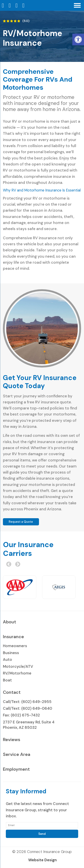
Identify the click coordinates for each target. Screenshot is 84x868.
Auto (8, 659)
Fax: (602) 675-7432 (21, 715)
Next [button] (17, 564)
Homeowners (15, 646)
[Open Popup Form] (17, 5)
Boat (7, 680)
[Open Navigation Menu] (77, 5)
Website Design (42, 860)
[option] (20, 587)
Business (11, 653)
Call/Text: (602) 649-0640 (28, 708)
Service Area (17, 754)
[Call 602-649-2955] (10, 5)
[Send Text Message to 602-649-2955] (24, 5)
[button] (78, 39)
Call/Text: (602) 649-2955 (27, 702)
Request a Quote (21, 522)
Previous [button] (8, 564)
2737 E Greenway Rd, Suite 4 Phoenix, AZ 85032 (29, 725)
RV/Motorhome (17, 673)
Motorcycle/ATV (18, 666)
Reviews (12, 740)
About (10, 622)
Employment (16, 769)
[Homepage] (3, 5)
